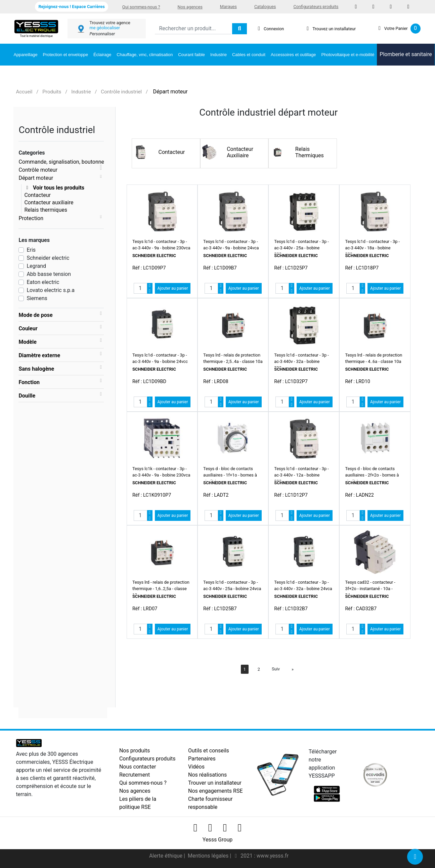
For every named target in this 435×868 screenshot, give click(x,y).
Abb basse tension (49, 274)
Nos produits (135, 751)
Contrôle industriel (121, 92)
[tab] (61, 315)
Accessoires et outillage (293, 55)
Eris (31, 250)
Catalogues (265, 7)
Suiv (276, 669)
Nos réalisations (207, 775)
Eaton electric (43, 282)
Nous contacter (138, 767)
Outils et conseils (209, 751)
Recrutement (135, 775)
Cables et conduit (249, 55)
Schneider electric (48, 258)
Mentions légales (209, 856)
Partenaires (202, 759)
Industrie (219, 55)
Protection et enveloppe (66, 55)
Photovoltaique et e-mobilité (348, 55)
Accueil (24, 92)
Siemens (37, 298)
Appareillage (25, 55)
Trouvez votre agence (110, 23)
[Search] (193, 29)
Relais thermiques (46, 210)
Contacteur (37, 195)
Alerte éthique (166, 856)
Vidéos (196, 767)
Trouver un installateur (215, 783)
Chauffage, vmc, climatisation (145, 55)
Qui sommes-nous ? (141, 7)
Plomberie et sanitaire (406, 54)
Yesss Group (217, 840)
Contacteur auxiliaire (49, 202)
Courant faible (191, 55)
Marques (228, 7)
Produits (52, 92)
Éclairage (102, 55)
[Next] (293, 669)
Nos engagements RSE (215, 791)
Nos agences (190, 7)
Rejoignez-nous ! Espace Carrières (71, 7)
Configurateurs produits (316, 7)
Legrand (36, 266)
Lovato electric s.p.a (51, 290)
